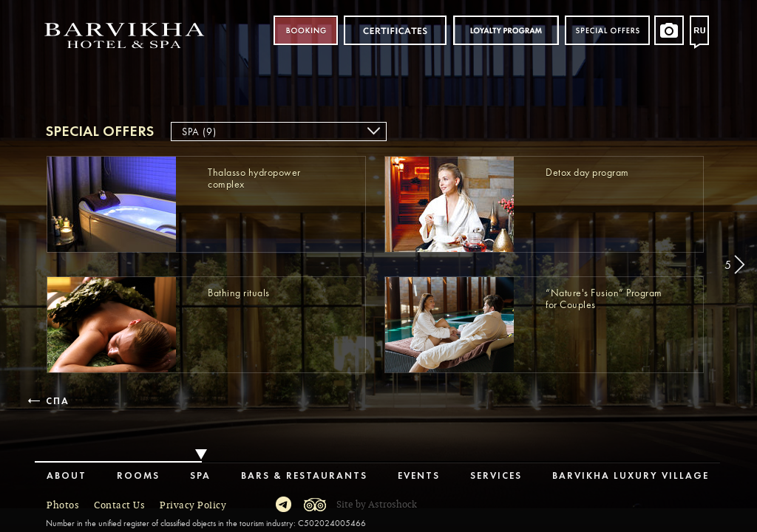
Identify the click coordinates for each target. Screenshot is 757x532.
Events (419, 476)
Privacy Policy (193, 505)
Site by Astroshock (377, 505)
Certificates (395, 31)
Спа (56, 402)
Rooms (138, 476)
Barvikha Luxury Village (631, 476)
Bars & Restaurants (304, 476)
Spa (200, 476)
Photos (63, 505)
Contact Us (119, 505)
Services (496, 476)
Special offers (607, 31)
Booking (306, 31)
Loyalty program (506, 31)
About (67, 476)
